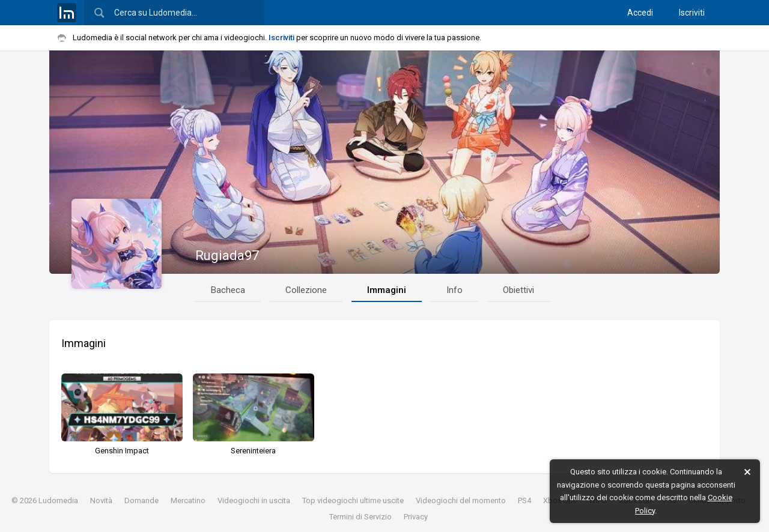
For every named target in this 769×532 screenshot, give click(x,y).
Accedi (640, 13)
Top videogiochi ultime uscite (353, 500)
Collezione (306, 290)
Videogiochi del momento (461, 500)
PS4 (524, 500)
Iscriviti (692, 13)
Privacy (416, 517)
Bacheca (228, 290)
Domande (141, 500)
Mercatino (188, 500)
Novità (101, 500)
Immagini (387, 290)
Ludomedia (58, 500)
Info (454, 290)
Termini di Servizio (360, 517)
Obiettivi (518, 290)
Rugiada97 (227, 255)
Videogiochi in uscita (254, 500)
